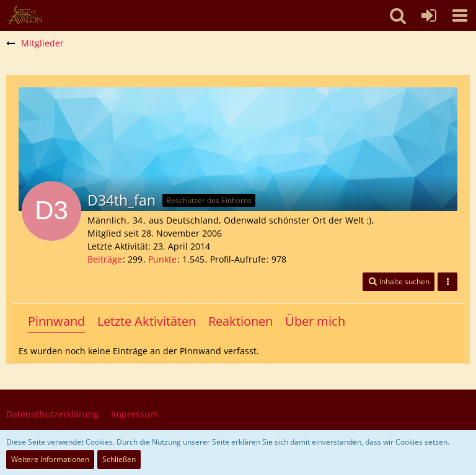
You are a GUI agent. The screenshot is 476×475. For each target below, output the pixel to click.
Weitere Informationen (50, 459)
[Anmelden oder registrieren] (429, 15)
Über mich (315, 321)
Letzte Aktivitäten (147, 321)
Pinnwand (56, 321)
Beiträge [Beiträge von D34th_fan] (105, 259)
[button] (460, 15)
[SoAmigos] (24, 15)
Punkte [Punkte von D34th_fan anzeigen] (162, 259)
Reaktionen (240, 321)
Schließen (119, 459)
